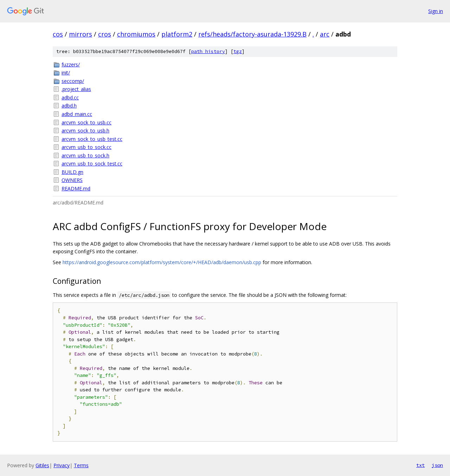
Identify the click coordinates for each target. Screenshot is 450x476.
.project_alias (76, 89)
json (437, 465)
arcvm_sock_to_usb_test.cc (92, 139)
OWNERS (72, 180)
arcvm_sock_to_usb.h (85, 131)
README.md (76, 188)
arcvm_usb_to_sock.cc (86, 147)
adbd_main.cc (77, 114)
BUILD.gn (72, 172)
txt (420, 465)
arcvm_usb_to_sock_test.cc (92, 164)
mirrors (81, 34)
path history (208, 51)
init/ (66, 73)
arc (325, 34)
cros (105, 34)
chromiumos (136, 34)
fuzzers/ (71, 64)
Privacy (62, 465)
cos (58, 34)
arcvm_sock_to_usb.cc (86, 122)
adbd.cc (70, 97)
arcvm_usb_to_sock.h (85, 155)
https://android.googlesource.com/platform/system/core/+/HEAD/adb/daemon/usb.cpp (162, 262)
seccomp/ (73, 81)
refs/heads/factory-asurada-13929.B (252, 34)
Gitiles (42, 465)
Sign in (436, 11)
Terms (81, 465)
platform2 (177, 34)
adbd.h (69, 106)
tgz (238, 51)
